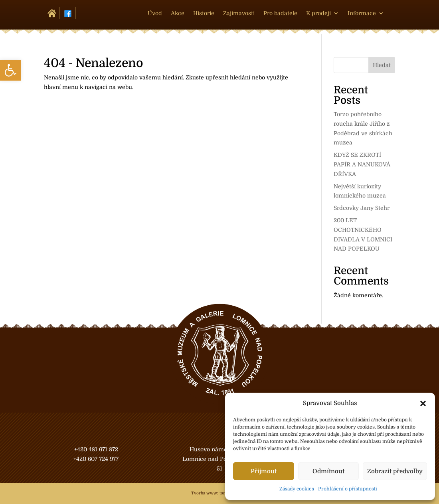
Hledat (382, 65)
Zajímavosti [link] (239, 13)
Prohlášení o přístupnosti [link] (348, 489)
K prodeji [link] (318, 13)
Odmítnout (328, 471)
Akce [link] (178, 13)
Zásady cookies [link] (297, 489)
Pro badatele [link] (280, 13)
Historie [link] (204, 13)
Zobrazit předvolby (395, 471)
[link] (10, 70)
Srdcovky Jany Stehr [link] (362, 208)
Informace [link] (362, 13)
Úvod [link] (155, 13)
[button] (423, 403)
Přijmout (264, 471)
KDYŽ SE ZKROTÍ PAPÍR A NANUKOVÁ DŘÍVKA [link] (362, 164)
